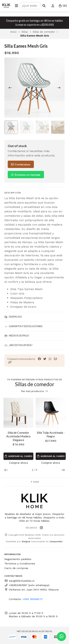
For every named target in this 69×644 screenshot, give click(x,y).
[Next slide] (59, 88)
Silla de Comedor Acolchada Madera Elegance (18, 436)
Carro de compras (16, 568)
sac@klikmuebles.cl (19, 581)
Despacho (13, 317)
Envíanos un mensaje (25, 175)
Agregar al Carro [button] (18, 456)
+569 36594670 (32, 599)
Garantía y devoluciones (23, 326)
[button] (10, 362)
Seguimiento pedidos (18, 559)
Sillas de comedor (44, 32)
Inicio (13, 32)
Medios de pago (17, 336)
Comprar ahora (18, 463)
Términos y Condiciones (20, 563)
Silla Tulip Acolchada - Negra (51, 434)
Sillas (25, 32)
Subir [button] (35, 482)
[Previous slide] (10, 88)
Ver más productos (34, 391)
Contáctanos (20, 164)
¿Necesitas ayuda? (18, 345)
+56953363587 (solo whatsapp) (27, 585)
